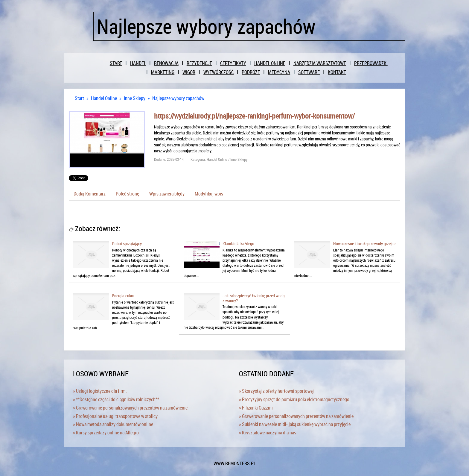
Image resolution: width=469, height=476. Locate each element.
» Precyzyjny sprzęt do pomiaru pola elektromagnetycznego (294, 399)
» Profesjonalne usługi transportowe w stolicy (115, 416)
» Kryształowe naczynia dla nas (268, 433)
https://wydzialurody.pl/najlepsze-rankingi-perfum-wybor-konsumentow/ (254, 116)
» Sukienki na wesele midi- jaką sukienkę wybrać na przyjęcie (295, 424)
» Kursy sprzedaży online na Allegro (106, 433)
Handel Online (104, 98)
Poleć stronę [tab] (127, 194)
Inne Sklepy (135, 98)
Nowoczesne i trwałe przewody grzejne (364, 244)
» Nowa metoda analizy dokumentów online (113, 424)
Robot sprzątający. (127, 244)
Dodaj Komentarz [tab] (90, 194)
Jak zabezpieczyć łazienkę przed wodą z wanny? (254, 298)
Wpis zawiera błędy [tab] (167, 194)
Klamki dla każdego (238, 244)
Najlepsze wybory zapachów (178, 98)
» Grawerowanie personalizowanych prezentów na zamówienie (130, 408)
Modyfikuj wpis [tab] (209, 194)
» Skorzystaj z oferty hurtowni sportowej (276, 391)
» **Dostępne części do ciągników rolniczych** (116, 399)
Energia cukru (123, 296)
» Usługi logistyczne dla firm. (100, 391)
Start (79, 98)
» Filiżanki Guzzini (256, 408)
